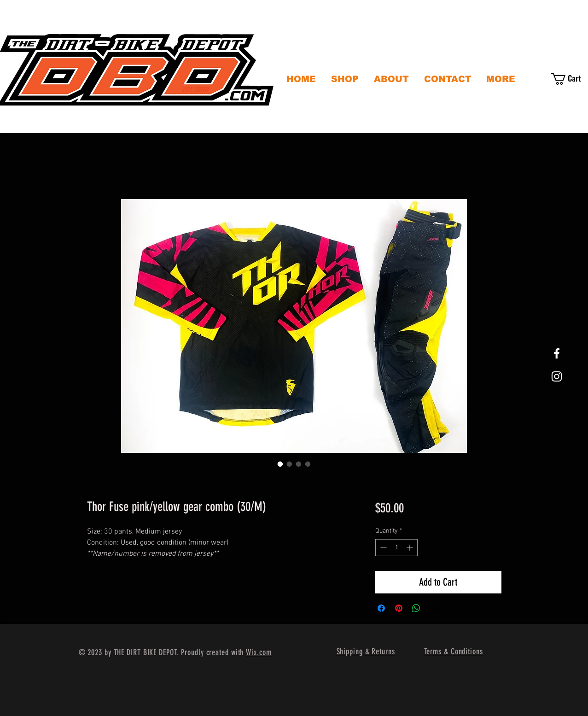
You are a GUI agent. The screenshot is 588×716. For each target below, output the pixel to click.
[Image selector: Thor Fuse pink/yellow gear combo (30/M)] (280, 464)
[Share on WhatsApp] (416, 608)
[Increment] (410, 548)
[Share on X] (434, 608)
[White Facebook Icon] (557, 353)
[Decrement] (382, 548)
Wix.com (259, 652)
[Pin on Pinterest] (399, 608)
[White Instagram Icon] (557, 376)
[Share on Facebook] (381, 608)
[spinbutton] (396, 548)
